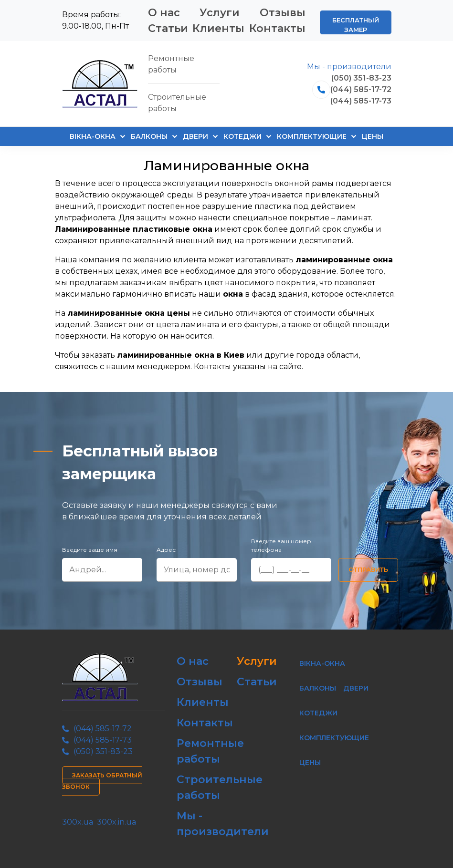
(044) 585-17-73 (361, 101)
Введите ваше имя (90, 550)
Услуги (220, 13)
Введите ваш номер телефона (281, 545)
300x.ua (78, 822)
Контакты (277, 28)
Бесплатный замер (356, 25)
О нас (164, 13)
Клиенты (218, 28)
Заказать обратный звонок (102, 781)
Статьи (168, 28)
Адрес (166, 550)
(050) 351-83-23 (361, 78)
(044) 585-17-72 (361, 89)
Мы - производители (349, 67)
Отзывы (283, 13)
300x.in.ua (116, 822)
